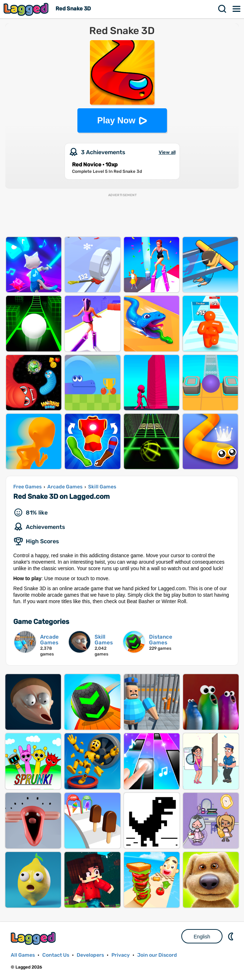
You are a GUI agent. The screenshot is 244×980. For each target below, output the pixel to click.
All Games (23, 955)
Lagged (27, 9)
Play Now (116, 120)
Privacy (121, 955)
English (202, 937)
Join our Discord (157, 955)
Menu (237, 9)
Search (223, 9)
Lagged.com (34, 938)
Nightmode (231, 936)
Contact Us (56, 955)
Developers (90, 955)
